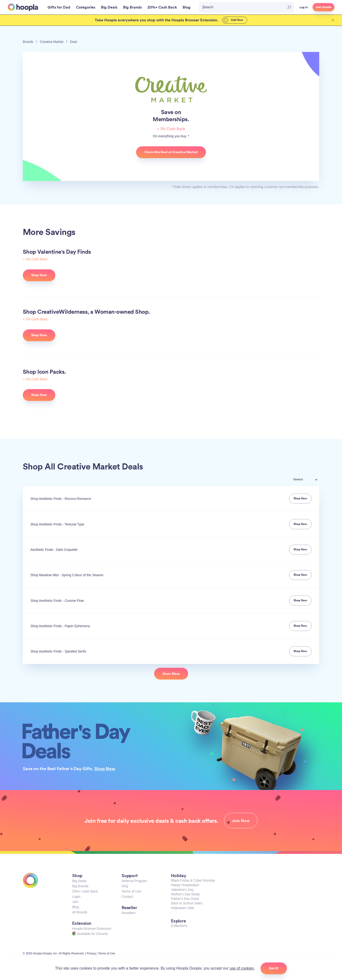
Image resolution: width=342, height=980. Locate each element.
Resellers (128, 913)
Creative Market (52, 42)
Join (75, 902)
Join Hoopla (323, 7)
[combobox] (309, 480)
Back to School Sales (187, 903)
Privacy (91, 953)
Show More (171, 674)
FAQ (125, 886)
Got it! (274, 968)
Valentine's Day (182, 890)
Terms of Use (131, 891)
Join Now (241, 821)
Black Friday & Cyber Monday (193, 880)
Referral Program (134, 881)
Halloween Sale (183, 908)
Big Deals (79, 881)
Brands (28, 42)
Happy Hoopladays (185, 885)
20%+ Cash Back (85, 891)
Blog (76, 907)
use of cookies (242, 968)
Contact (127, 897)
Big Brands (80, 886)
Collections (179, 926)
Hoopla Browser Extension (92, 929)
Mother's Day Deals (185, 894)
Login (76, 897)
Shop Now (105, 768)
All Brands (80, 912)
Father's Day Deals (185, 899)
